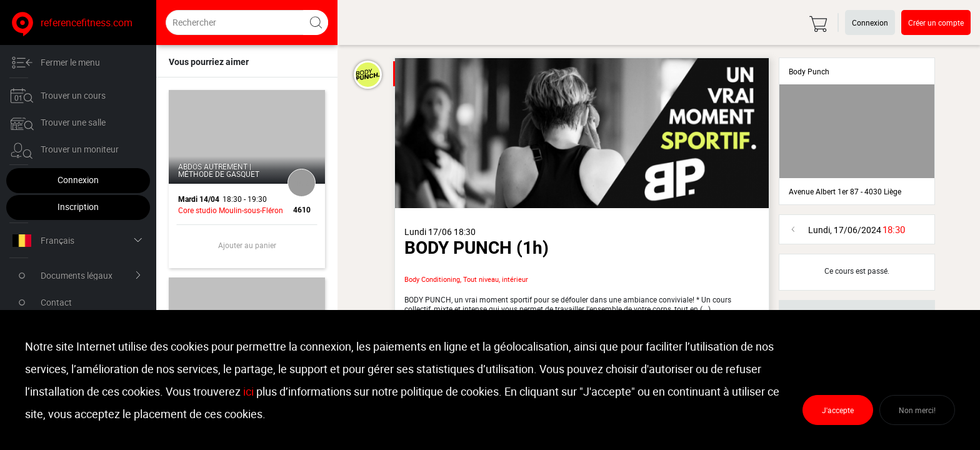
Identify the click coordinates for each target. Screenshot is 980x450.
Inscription (78, 207)
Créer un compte (936, 22)
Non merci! (917, 410)
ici (248, 391)
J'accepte (838, 410)
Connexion (78, 180)
